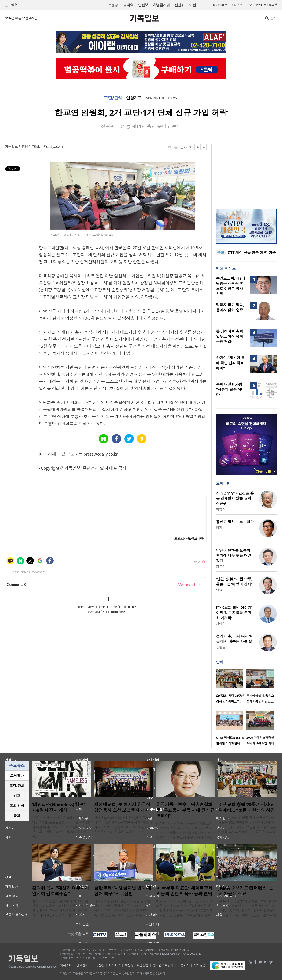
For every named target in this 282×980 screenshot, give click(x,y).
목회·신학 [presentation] (17, 806)
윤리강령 (200, 965)
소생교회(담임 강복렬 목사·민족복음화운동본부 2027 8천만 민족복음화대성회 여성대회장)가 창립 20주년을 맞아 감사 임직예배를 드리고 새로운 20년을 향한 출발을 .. (247, 827)
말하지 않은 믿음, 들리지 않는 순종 (230, 307)
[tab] (17, 776)
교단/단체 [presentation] (17, 786)
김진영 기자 (27, 146)
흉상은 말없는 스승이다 (235, 522)
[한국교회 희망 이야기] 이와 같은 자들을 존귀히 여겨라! (234, 613)
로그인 (273, 5)
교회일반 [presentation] (17, 776)
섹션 (11, 5)
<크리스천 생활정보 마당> (189, 539)
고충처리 (184, 965)
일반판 (238, 5)
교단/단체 (113, 98)
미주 (249, 5)
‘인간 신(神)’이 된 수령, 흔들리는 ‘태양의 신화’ (234, 582)
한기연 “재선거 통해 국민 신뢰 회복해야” (230, 363)
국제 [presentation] (17, 816)
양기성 (221, 528)
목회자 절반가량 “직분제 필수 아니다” (230, 390)
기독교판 (221, 5)
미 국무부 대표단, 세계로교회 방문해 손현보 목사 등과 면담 (184, 891)
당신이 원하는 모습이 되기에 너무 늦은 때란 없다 (234, 556)
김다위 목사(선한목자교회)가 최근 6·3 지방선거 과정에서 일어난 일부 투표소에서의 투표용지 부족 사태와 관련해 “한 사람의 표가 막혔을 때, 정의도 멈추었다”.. (60, 908)
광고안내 (82, 965)
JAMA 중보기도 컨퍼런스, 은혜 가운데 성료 (246, 891)
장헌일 (221, 647)
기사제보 (115, 965)
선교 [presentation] (17, 796)
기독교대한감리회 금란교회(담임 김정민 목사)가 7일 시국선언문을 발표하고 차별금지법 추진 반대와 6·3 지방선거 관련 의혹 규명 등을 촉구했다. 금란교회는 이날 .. (123, 908)
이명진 (221, 509)
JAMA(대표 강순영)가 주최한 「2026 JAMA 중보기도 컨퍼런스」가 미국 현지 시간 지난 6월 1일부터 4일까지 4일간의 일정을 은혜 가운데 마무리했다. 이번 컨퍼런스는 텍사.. (248, 910)
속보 (221, 253)
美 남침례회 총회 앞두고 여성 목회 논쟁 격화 (229, 337)
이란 (193, 5)
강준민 (221, 566)
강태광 (221, 624)
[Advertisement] (246, 174)
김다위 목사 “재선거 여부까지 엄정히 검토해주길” (61, 891)
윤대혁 (128, 5)
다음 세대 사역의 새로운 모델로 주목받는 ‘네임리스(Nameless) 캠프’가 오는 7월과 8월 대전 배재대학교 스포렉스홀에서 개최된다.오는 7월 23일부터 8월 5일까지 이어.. (61, 827)
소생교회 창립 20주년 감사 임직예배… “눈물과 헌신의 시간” (247, 807)
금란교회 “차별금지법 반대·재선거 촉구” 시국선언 (123, 891)
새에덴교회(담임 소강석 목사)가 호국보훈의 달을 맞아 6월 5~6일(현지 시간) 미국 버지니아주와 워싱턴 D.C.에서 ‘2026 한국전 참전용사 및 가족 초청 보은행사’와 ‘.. (123, 825)
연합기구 (134, 98)
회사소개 (66, 965)
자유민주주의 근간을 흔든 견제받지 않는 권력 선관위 (235, 498)
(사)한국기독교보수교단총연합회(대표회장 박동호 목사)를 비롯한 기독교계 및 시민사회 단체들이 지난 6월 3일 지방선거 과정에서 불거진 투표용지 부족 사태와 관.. (185, 830)
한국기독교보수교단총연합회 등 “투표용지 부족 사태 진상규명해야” (185, 810)
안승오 (221, 590)
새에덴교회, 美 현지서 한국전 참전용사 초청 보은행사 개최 (122, 807)
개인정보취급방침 (137, 965)
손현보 (143, 5)
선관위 (180, 5)
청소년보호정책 (163, 965)
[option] (231, 688)
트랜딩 (113, 5)
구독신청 (261, 5)
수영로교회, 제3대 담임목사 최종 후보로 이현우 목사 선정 (231, 286)
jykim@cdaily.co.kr (49, 146)
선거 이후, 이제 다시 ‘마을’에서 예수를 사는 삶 (235, 639)
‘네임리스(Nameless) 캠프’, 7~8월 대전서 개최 (59, 807)
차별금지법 (161, 5)
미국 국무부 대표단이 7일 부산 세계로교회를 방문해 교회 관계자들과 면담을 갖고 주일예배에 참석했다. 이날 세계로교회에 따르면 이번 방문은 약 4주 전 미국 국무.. (185, 908)
